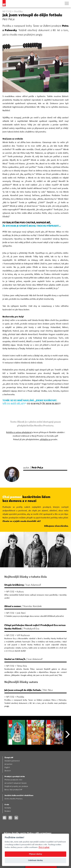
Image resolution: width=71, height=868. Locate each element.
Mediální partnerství (12, 761)
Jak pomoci (8, 764)
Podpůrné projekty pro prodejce (16, 786)
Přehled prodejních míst (13, 780)
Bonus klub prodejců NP (13, 790)
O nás (7, 805)
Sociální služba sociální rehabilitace (19, 796)
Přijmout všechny (35, 854)
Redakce (8, 811)
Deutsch (8, 771)
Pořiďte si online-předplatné (19, 432)
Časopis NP (9, 758)
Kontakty (8, 808)
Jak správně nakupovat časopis (16, 783)
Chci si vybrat (44, 847)
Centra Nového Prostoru (14, 799)
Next (67, 743)
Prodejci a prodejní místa (15, 777)
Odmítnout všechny (35, 860)
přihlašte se (45, 440)
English (7, 768)
